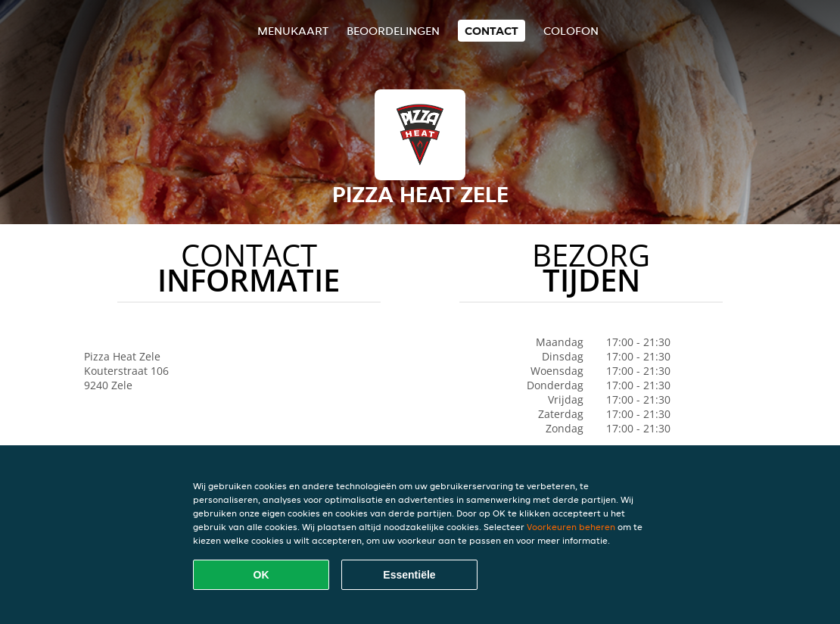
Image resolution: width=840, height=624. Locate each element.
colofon (571, 31)
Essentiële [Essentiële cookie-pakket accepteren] (409, 575)
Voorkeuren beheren (571, 527)
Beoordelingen (393, 31)
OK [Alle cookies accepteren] (261, 575)
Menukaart (293, 31)
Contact (492, 31)
